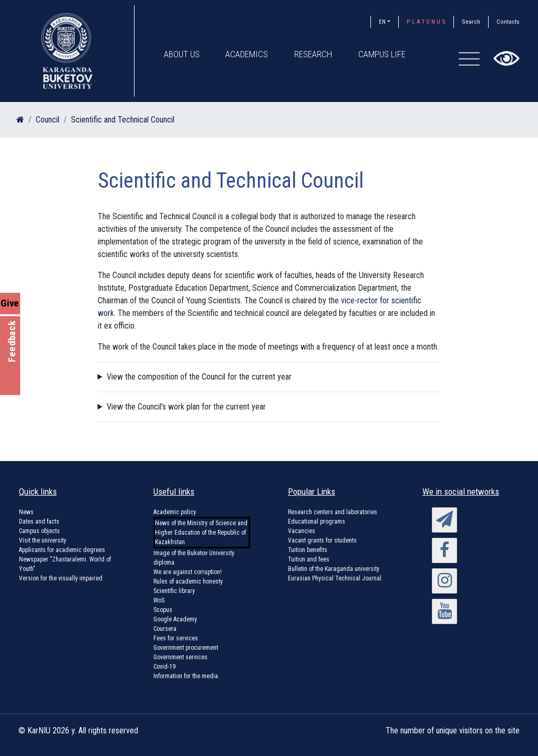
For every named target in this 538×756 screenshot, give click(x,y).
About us (182, 54)
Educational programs (317, 522)
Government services (180, 657)
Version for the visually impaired (61, 578)
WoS (159, 600)
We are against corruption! (188, 572)
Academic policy (175, 512)
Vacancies (302, 531)
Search (471, 22)
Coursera (165, 629)
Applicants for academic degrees (62, 550)
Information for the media (186, 676)
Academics (247, 54)
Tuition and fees (309, 559)
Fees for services (176, 638)
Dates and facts (39, 522)
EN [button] (382, 22)
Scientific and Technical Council (123, 120)
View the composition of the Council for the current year (199, 377)
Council (48, 120)
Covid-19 (164, 667)
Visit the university (43, 540)
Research (314, 54)
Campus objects (39, 531)
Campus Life (382, 54)
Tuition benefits (308, 550)
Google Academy (175, 619)
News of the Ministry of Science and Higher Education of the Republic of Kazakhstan (201, 533)
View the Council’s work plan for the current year (186, 407)
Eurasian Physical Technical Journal (335, 578)
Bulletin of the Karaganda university (334, 569)
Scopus (163, 610)
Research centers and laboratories (333, 512)
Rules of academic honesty (188, 581)
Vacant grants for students (322, 540)
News (26, 512)
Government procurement (186, 648)
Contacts (508, 22)
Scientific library (174, 591)
